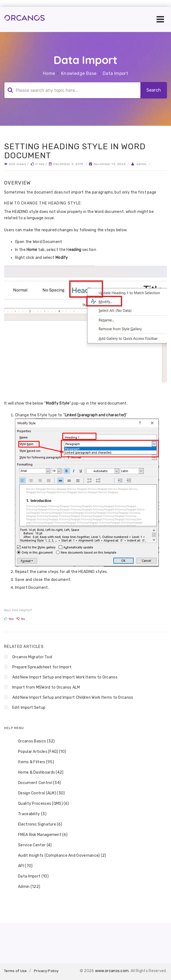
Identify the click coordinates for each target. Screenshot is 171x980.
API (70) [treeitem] (22, 866)
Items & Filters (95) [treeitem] (33, 762)
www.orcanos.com (112, 971)
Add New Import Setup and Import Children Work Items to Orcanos (73, 697)
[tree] (85, 814)
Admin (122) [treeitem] (26, 887)
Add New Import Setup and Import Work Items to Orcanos (65, 677)
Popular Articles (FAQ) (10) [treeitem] (39, 752)
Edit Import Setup (29, 708)
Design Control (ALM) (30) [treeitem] (38, 793)
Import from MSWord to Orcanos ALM (46, 687)
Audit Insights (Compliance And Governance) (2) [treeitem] (59, 856)
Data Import (115, 73)
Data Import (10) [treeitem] (30, 876)
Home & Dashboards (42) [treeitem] (37, 773)
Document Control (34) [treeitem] (36, 783)
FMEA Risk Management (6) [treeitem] (39, 835)
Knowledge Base (79, 73)
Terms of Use (16, 971)
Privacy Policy (46, 971)
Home (49, 73)
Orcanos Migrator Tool (32, 657)
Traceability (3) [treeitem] (29, 814)
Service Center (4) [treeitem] (31, 845)
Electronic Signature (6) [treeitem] (36, 824)
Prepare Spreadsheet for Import (42, 667)
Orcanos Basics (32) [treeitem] (33, 741)
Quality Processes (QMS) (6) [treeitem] (40, 804)
